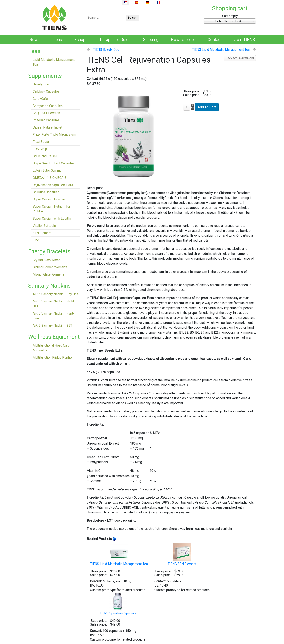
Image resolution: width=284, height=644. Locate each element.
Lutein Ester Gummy (47, 170)
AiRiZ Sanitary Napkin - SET (52, 325)
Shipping (151, 40)
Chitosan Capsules (46, 120)
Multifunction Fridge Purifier (53, 358)
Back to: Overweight (240, 58)
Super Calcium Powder (49, 199)
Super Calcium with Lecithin (52, 219)
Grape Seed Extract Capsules (54, 163)
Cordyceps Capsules (48, 106)
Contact (215, 40)
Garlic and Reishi (45, 156)
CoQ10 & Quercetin (46, 113)
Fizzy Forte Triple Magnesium (54, 135)
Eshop (80, 40)
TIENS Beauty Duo (106, 50)
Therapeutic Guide (114, 40)
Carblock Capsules (46, 91)
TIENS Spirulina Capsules (118, 604)
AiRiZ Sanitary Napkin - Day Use (56, 294)
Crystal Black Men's (47, 260)
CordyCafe (40, 99)
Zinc (36, 240)
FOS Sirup (40, 149)
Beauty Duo (41, 84)
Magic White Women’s (48, 274)
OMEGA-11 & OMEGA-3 (50, 178)
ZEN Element (42, 233)
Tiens (57, 40)
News (34, 40)
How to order (183, 40)
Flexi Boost (41, 142)
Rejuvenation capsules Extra (53, 185)
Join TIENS (245, 40)
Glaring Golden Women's (50, 267)
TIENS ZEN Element (182, 554)
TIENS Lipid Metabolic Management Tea (221, 50)
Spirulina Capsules (46, 192)
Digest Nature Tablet (47, 127)
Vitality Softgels (44, 226)
